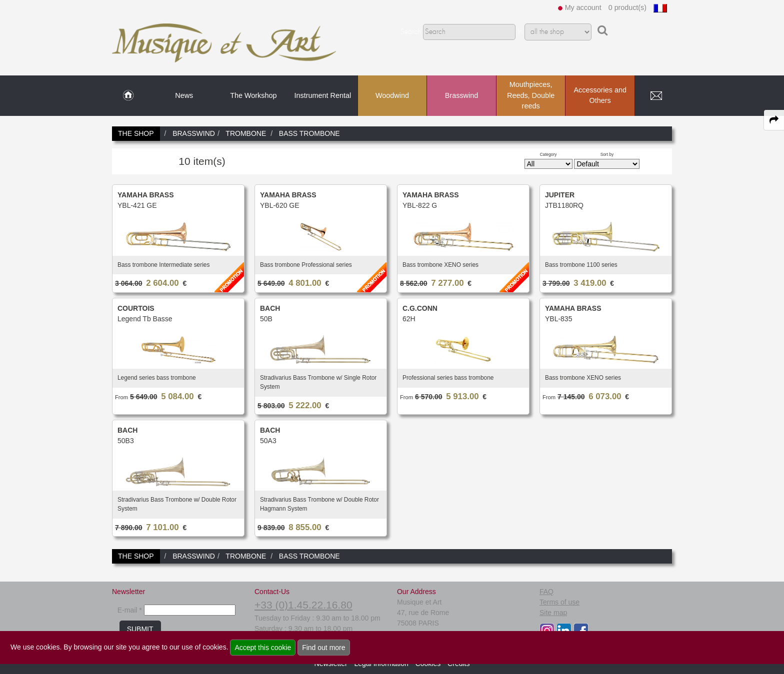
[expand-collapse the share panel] (774, 120)
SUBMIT (140, 629)
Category (548, 154)
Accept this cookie (263, 648)
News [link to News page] (184, 95)
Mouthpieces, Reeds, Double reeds (531, 95)
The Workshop (253, 95)
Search (411, 32)
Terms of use (559, 602)
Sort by (607, 154)
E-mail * (130, 610)
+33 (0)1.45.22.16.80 (303, 605)
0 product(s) (627, 7)
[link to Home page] (128, 96)
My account (583, 7)
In (520, 32)
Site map (553, 613)
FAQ (546, 592)
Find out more (323, 648)
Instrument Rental (323, 95)
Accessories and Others (600, 95)
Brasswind (461, 95)
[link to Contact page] (656, 96)
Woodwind (392, 95)
